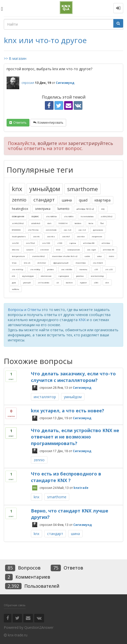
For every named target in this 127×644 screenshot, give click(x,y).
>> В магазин (15, 58)
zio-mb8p (35, 269)
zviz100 (46, 243)
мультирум (28, 276)
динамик (98, 230)
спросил (28, 83)
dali (49, 223)
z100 (60, 243)
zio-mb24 (98, 263)
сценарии (64, 276)
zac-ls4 (67, 230)
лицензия (97, 236)
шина (67, 200)
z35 (96, 269)
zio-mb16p (17, 269)
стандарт (44, 200)
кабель (15, 289)
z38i (96, 282)
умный (27, 282)
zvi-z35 (109, 269)
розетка (80, 276)
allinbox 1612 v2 (85, 209)
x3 (58, 282)
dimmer (42, 263)
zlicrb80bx (51, 216)
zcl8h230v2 (107, 216)
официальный (61, 263)
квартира (103, 200)
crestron (45, 250)
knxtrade (81, 488)
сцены (73, 243)
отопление (46, 276)
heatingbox (20, 209)
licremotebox (87, 216)
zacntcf (66, 236)
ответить (20, 123)
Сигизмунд (82, 388)
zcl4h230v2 (18, 223)
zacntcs (51, 236)
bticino (15, 250)
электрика (43, 209)
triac (14, 263)
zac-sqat (91, 250)
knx (17, 189)
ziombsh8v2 (38, 256)
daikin (69, 282)
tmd (58, 250)
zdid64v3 (36, 223)
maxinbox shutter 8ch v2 (65, 256)
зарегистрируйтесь (91, 143)
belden (78, 223)
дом (14, 282)
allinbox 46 (109, 250)
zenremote (51, 230)
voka (99, 256)
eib (13, 276)
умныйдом (45, 189)
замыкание (74, 250)
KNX (82, 320)
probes (51, 269)
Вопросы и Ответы (24, 310)
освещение (18, 216)
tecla (91, 223)
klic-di (27, 263)
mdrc (112, 256)
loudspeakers (19, 236)
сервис (35, 216)
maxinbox (81, 263)
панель (83, 269)
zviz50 (15, 243)
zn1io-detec (44, 282)
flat (102, 223)
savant (30, 250)
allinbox (106, 243)
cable (87, 256)
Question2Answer (39, 627)
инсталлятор (97, 276)
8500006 (16, 230)
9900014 (63, 223)
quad (83, 200)
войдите (47, 143)
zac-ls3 (82, 230)
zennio (19, 200)
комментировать (50, 123)
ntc (103, 209)
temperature (18, 256)
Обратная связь (15, 605)
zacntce (81, 236)
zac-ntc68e (67, 269)
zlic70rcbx (33, 230)
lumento (63, 209)
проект (83, 282)
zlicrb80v (69, 216)
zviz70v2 (30, 243)
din (107, 282)
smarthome (83, 189)
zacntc (36, 236)
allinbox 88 (89, 243)
